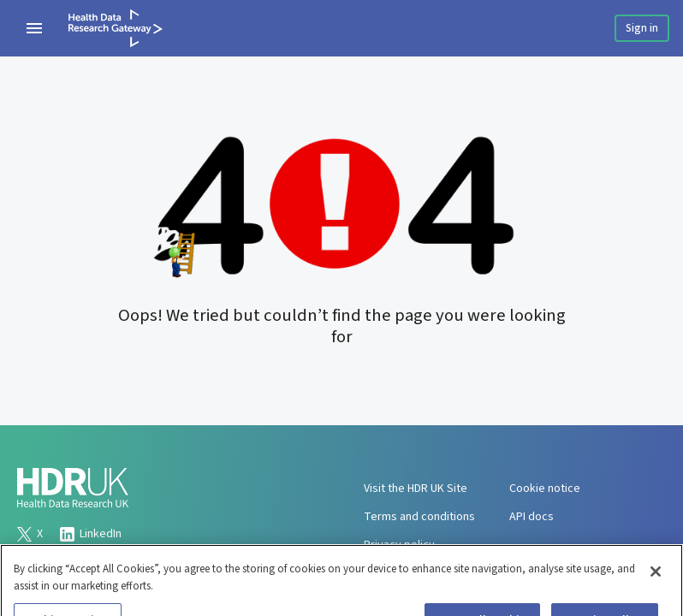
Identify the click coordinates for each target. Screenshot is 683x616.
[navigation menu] (34, 28)
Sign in (642, 28)
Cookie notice (545, 489)
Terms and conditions (419, 517)
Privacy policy (399, 545)
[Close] (656, 578)
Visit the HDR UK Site (416, 489)
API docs (532, 517)
